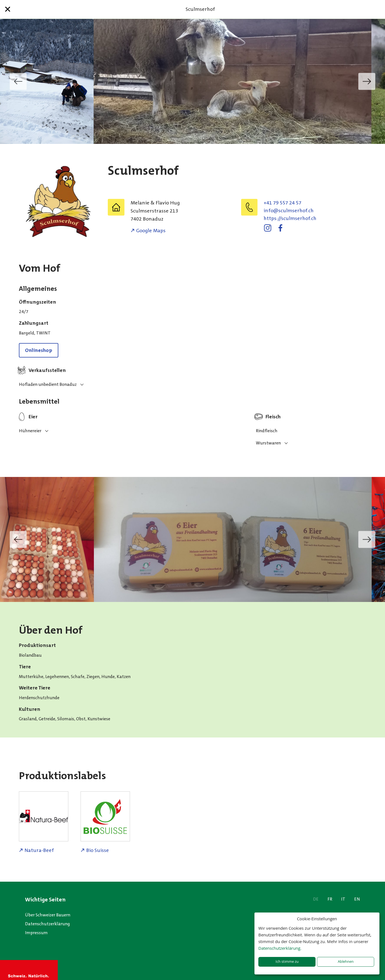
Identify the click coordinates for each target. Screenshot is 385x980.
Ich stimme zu (287, 962)
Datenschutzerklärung (47, 924)
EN (357, 899)
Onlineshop (39, 350)
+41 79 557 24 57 (282, 203)
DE (316, 899)
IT (343, 899)
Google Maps (151, 231)
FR (330, 899)
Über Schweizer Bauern (48, 915)
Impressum (36, 933)
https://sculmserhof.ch (290, 218)
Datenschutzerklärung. (280, 948)
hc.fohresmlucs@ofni (289, 211)
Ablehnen (346, 962)
